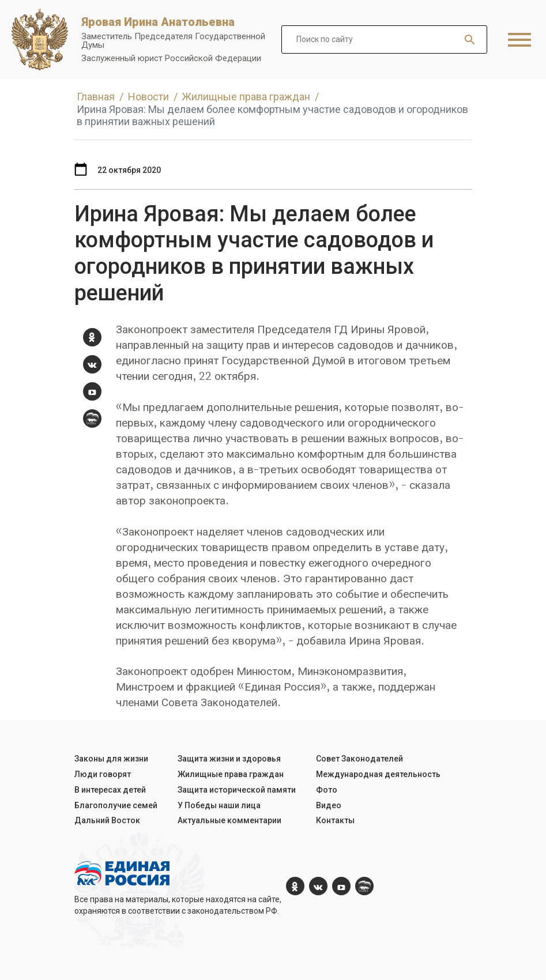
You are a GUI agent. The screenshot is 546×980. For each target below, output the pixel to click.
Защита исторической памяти (237, 790)
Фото (327, 790)
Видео (329, 805)
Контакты (335, 820)
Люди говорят (103, 774)
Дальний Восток (107, 820)
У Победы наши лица (219, 805)
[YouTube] (92, 391)
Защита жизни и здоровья (229, 759)
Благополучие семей (116, 805)
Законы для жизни (111, 759)
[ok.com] (92, 337)
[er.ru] (92, 419)
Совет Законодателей (359, 759)
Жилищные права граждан (231, 774)
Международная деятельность (378, 774)
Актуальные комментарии (229, 820)
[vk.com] (92, 364)
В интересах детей (110, 790)
